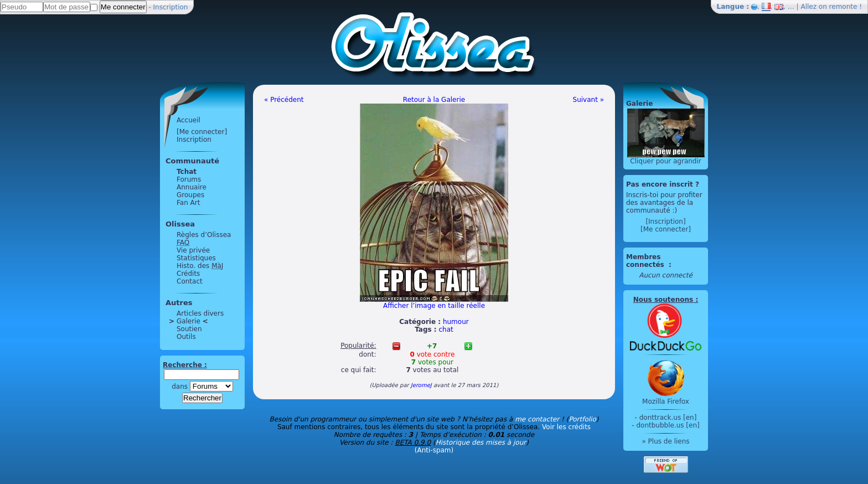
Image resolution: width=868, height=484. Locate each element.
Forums (189, 179)
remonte (843, 7)
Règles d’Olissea (204, 235)
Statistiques (196, 258)
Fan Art (188, 203)
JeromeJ (421, 385)
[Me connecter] (202, 132)
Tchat (187, 172)
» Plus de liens (665, 441)
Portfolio (582, 419)
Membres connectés (646, 261)
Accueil (188, 120)
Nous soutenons (663, 300)
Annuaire (192, 187)
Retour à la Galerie (434, 100)
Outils (186, 337)
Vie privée (193, 250)
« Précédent (284, 100)
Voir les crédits (566, 427)
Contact (190, 281)
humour (456, 322)
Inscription (171, 7)
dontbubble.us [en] (668, 425)
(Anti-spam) (434, 450)
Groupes (190, 195)
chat (446, 329)
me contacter (537, 419)
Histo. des (200, 266)
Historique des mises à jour (481, 442)
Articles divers (200, 313)
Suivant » (588, 100)
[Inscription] (665, 222)
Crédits (188, 274)
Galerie (188, 321)
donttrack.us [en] (668, 418)
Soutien (189, 329)
